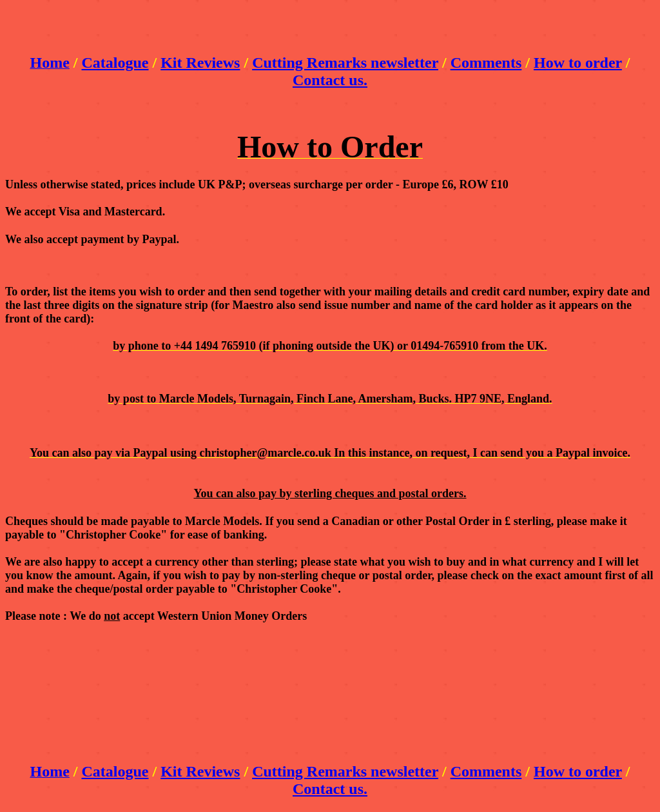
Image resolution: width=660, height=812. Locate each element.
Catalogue (115, 63)
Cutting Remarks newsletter (345, 63)
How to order (578, 63)
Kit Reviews (200, 63)
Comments (486, 63)
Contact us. (330, 80)
